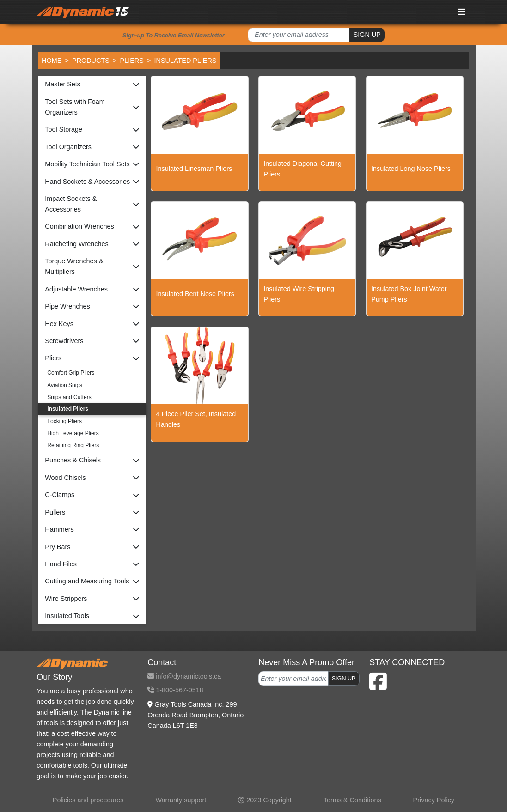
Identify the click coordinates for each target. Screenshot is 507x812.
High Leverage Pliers (73, 433)
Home (52, 61)
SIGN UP (367, 35)
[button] (92, 84)
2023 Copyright (265, 800)
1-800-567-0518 (175, 690)
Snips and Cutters (69, 397)
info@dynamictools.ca (184, 676)
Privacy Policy (434, 800)
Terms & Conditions (352, 800)
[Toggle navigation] (462, 12)
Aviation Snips (65, 385)
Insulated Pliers (68, 409)
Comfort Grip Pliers (71, 373)
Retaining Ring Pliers (73, 445)
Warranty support (181, 800)
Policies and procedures (88, 800)
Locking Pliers (64, 421)
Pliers (132, 61)
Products (91, 61)
